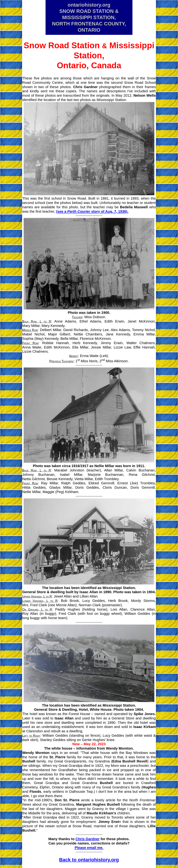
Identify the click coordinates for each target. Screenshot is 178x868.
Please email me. (89, 848)
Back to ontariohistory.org (89, 860)
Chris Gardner (88, 839)
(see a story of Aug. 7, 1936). (92, 211)
